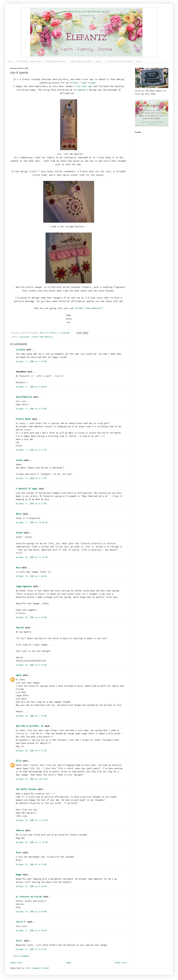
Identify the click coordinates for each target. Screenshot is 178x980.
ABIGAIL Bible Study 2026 (81, 61)
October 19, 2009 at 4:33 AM (31, 864)
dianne (19, 533)
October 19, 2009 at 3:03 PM (31, 912)
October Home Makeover (42, 337)
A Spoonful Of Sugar (27, 489)
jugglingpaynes (24, 586)
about (138, 61)
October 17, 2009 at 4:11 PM (31, 450)
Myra (18, 568)
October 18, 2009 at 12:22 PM (32, 820)
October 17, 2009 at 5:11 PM (31, 478)
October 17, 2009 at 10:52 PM (32, 522)
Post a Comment (21, 956)
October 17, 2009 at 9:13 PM (31, 504)
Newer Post (17, 963)
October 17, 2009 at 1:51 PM (31, 361)
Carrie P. (21, 922)
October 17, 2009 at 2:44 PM (31, 387)
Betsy (19, 514)
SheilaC (20, 628)
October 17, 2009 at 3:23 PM (31, 409)
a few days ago (83, 86)
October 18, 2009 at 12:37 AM (32, 557)
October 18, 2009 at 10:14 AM (32, 779)
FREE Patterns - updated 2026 (29, 61)
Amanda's (83, 90)
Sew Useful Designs (26, 789)
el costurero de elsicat (29, 897)
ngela (19, 675)
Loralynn (20, 350)
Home (10, 61)
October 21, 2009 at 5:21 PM (31, 949)
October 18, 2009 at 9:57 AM (31, 751)
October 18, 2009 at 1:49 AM (31, 576)
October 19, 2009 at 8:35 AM (31, 886)
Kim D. (19, 941)
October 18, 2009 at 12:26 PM (32, 842)
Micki (19, 852)
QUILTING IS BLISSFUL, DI (30, 726)
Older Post (121, 963)
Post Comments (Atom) (38, 968)
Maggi (19, 875)
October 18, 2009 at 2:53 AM (31, 617)
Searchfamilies (24, 397)
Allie (19, 761)
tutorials (98, 61)
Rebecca (20, 830)
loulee (19, 460)
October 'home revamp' (83, 83)
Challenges (24, 337)
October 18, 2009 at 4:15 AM (31, 665)
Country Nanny (23, 419)
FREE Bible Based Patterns (56, 61)
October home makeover (88, 308)
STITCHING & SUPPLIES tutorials (119, 61)
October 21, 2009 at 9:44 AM (31, 931)
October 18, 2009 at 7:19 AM (31, 716)
